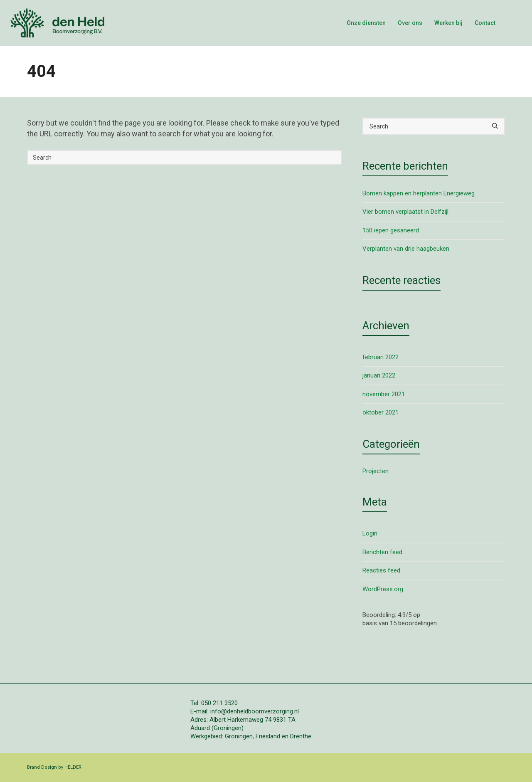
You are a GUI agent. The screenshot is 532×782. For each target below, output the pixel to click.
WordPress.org (383, 589)
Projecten (376, 471)
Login (370, 533)
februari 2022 (381, 357)
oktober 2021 (381, 412)
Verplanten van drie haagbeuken (406, 249)
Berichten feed (382, 552)
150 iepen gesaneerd (391, 230)
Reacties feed (381, 570)
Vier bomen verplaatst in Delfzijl (405, 212)
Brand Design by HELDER (54, 767)
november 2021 (384, 394)
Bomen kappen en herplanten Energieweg (419, 193)
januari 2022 (379, 375)
